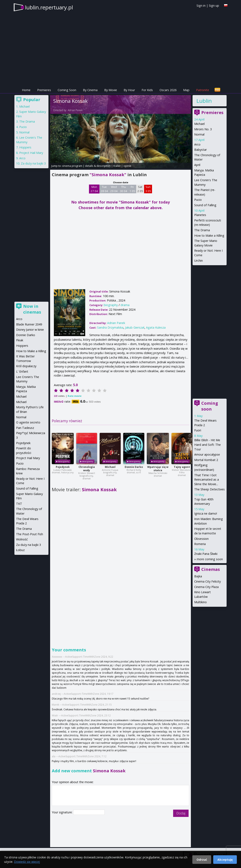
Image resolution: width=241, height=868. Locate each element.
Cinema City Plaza (206, 587)
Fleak (20, 340)
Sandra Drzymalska (110, 327)
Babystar (200, 150)
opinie (127, 166)
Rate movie (75, 396)
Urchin (199, 261)
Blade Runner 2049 (29, 324)
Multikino (200, 602)
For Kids (147, 90)
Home (26, 90)
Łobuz (20, 550)
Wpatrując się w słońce (158, 469)
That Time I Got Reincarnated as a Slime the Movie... (207, 480)
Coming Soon (67, 90)
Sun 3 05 (148, 189)
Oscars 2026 (168, 90)
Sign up (214, 6)
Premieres (44, 90)
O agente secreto (28, 422)
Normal (199, 134)
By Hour (129, 90)
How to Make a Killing (209, 236)
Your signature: (63, 812)
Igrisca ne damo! (206, 513)
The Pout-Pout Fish (30, 534)
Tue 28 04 (104, 189)
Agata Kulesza (156, 327)
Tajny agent (182, 467)
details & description (98, 166)
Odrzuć (202, 860)
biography (111, 305)
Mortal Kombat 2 (206, 460)
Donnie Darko (134, 467)
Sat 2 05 (140, 189)
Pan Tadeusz (25, 428)
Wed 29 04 (114, 189)
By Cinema (90, 90)
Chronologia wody (87, 469)
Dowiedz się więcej (27, 862)
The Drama (202, 230)
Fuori (198, 430)
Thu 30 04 (124, 189)
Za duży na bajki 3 (33, 163)
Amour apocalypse (207, 454)
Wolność (22, 539)
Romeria (200, 544)
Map (186, 90)
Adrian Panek (75, 110)
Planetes (200, 215)
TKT (19, 504)
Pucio (198, 200)
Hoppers (25, 147)
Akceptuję (225, 860)
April (197, 165)
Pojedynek (63, 467)
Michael (110, 467)
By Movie (111, 90)
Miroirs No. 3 (203, 129)
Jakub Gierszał (135, 327)
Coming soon (210, 406)
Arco (197, 144)
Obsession (201, 539)
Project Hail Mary (31, 153)
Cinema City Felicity (207, 581)
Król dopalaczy (26, 366)
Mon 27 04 (94, 189)
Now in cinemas (32, 309)
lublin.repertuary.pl (49, 7)
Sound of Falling (205, 205)
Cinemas (211, 569)
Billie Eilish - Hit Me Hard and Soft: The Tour (207, 445)
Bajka (198, 576)
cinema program (72, 166)
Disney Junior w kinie (30, 330)
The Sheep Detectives (209, 489)
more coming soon (210, 559)
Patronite (203, 90)
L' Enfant (22, 371)
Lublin (204, 101)
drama (125, 305)
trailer (117, 166)
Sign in (201, 6)
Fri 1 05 (132, 189)
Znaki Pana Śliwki (206, 554)
